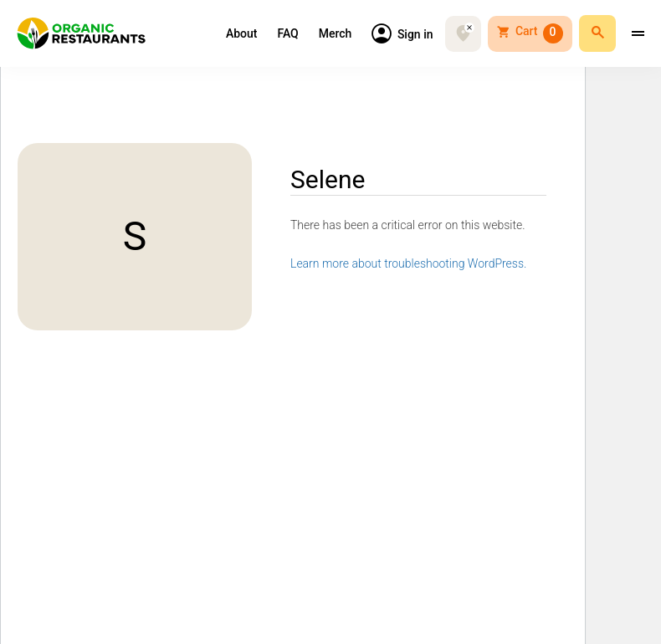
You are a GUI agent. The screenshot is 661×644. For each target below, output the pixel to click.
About (242, 33)
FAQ (287, 33)
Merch (336, 33)
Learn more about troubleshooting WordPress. (408, 263)
